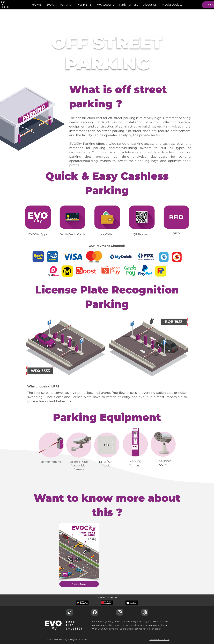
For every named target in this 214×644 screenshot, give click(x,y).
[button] (66, 5)
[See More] (79, 584)
